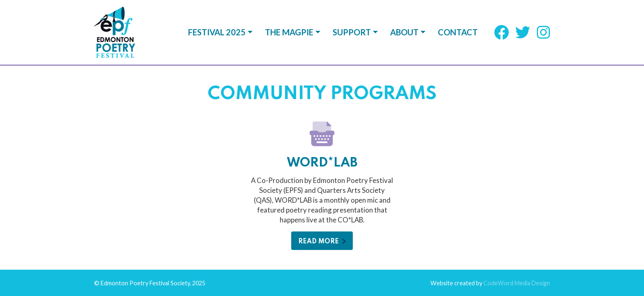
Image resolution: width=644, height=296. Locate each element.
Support (352, 32)
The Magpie (289, 32)
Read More (322, 177)
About (404, 32)
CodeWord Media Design (517, 219)
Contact (458, 32)
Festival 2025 (217, 32)
